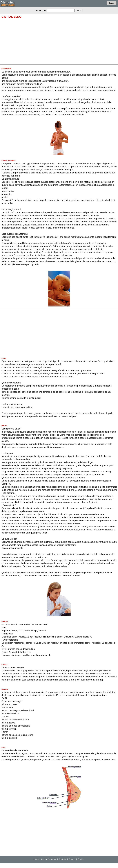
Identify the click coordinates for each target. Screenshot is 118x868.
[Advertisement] (59, 41)
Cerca (112, 3)
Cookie (81, 859)
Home (36, 859)
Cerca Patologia (49, 859)
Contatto (63, 859)
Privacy (72, 859)
